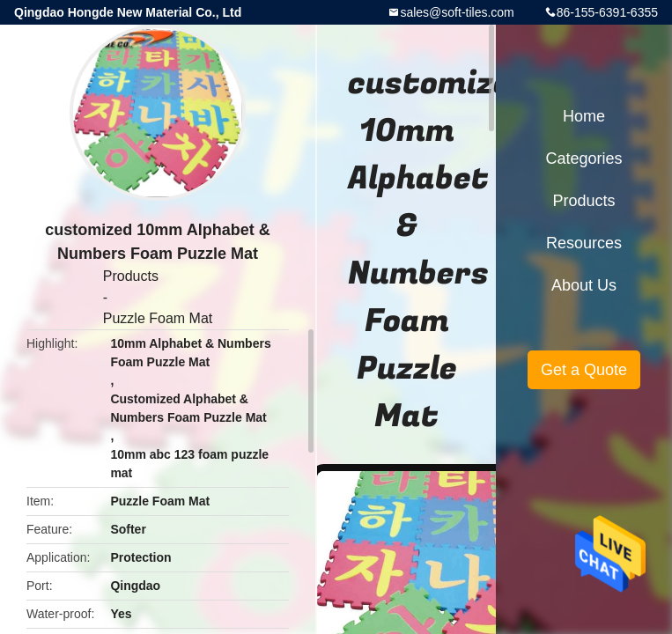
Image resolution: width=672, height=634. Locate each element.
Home (584, 116)
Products (131, 276)
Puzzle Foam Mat (158, 318)
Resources (584, 243)
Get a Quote (584, 370)
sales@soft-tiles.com (457, 12)
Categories (583, 158)
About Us (584, 285)
